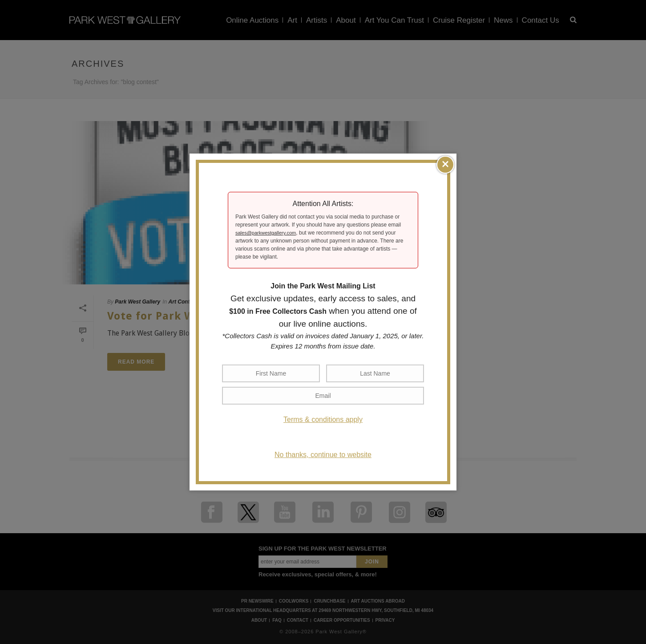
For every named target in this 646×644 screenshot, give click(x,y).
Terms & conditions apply (323, 419)
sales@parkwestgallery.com (266, 233)
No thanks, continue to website (323, 455)
